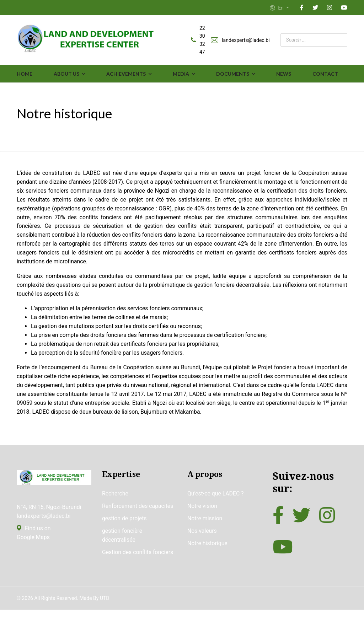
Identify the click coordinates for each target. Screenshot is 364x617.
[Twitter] (315, 8)
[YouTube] (344, 8)
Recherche (115, 500)
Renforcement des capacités (138, 513)
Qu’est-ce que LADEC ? (216, 500)
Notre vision (202, 513)
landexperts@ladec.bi (246, 40)
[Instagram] (330, 8)
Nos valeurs (202, 538)
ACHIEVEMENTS (126, 74)
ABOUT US (66, 74)
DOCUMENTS (233, 74)
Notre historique (208, 551)
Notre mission (205, 525)
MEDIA (181, 74)
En (280, 8)
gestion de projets (125, 525)
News (284, 74)
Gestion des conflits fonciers (138, 560)
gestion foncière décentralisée (122, 543)
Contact (325, 74)
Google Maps (33, 544)
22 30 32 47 (202, 40)
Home (25, 74)
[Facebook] (302, 8)
